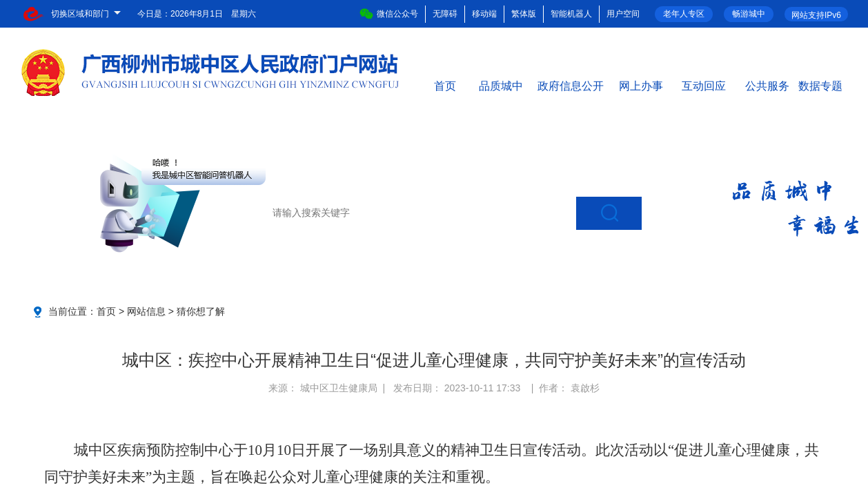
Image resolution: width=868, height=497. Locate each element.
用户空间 (623, 14)
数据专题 (820, 85)
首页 (445, 85)
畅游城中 (749, 14)
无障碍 (445, 14)
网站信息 (146, 311)
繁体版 (524, 14)
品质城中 (501, 85)
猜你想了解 (201, 311)
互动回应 (704, 85)
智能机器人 (571, 14)
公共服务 (767, 85)
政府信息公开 (571, 85)
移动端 (484, 14)
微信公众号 (389, 14)
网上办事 (641, 85)
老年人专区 (684, 14)
